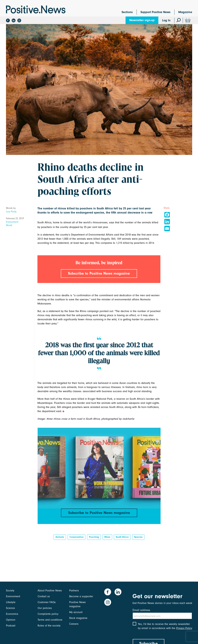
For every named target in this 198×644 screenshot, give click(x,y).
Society (10, 591)
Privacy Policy (184, 628)
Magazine (185, 12)
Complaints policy (48, 614)
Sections (127, 12)
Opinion (11, 620)
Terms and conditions (50, 620)
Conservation (77, 537)
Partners (74, 591)
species (138, 537)
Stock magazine (78, 618)
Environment (12, 222)
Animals (60, 537)
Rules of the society (49, 626)
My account (76, 612)
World (9, 225)
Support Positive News (155, 12)
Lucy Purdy (11, 212)
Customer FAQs (47, 602)
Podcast (11, 626)
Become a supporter (81, 596)
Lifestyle (11, 602)
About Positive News (50, 591)
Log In (166, 20)
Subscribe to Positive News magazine (99, 273)
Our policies (45, 608)
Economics (12, 614)
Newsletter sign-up (142, 20)
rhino (107, 537)
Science (10, 608)
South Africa (122, 537)
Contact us (44, 596)
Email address (141, 610)
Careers (74, 624)
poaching (94, 537)
